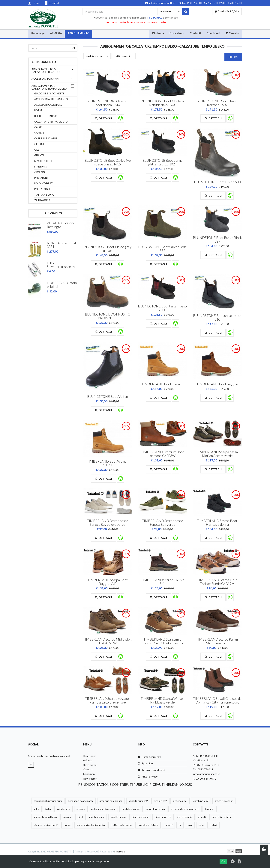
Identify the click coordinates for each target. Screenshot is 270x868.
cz (180, 825)
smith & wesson (224, 801)
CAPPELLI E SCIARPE (46, 139)
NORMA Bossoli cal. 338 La (62, 245)
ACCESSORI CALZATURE (48, 105)
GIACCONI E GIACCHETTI (49, 94)
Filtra (233, 57)
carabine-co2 (201, 801)
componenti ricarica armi (48, 801)
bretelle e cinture (148, 825)
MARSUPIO (41, 167)
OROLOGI (40, 172)
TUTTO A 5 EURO (44, 195)
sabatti (168, 825)
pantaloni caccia (131, 809)
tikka (48, 809)
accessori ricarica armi (81, 801)
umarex (81, 809)
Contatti (195, 33)
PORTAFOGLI (42, 189)
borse (67, 825)
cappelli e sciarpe (222, 817)
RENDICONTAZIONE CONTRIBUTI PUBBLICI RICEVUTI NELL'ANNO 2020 (135, 784)
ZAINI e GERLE (42, 200)
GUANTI (39, 155)
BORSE (38, 110)
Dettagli (103, 118)
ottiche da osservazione (185, 809)
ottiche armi (180, 801)
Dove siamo (177, 33)
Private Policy (150, 777)
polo (201, 825)
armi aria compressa (111, 801)
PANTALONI (41, 178)
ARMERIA (56, 33)
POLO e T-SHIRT (43, 184)
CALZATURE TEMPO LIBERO (51, 122)
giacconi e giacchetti (46, 825)
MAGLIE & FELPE (43, 161)
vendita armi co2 (138, 801)
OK (223, 861)
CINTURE (39, 144)
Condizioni (213, 33)
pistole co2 (160, 801)
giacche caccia (140, 817)
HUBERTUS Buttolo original (62, 284)
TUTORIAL (155, 18)
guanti (202, 817)
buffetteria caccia (121, 825)
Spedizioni (147, 763)
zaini (190, 825)
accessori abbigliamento (91, 825)
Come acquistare (151, 757)
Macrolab (120, 852)
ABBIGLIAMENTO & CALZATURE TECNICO (46, 70)
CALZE (38, 127)
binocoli (210, 809)
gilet (80, 817)
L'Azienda (158, 33)
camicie (67, 817)
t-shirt (214, 825)
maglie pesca (118, 817)
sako (36, 809)
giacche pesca (163, 817)
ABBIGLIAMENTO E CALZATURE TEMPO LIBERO (49, 87)
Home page (90, 756)
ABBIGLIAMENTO (78, 33)
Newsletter (90, 779)
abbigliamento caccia (103, 809)
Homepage (38, 33)
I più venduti (53, 213)
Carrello (232, 33)
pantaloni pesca (156, 809)
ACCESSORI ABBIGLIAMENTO (51, 99)
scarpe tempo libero (45, 817)
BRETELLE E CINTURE (46, 116)
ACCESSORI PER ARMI (45, 79)
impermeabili (185, 817)
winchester (64, 809)
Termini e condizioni (153, 770)
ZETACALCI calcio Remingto (60, 225)
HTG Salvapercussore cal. (62, 264)
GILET (38, 150)
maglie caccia (97, 817)
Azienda (88, 760)
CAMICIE (39, 133)
